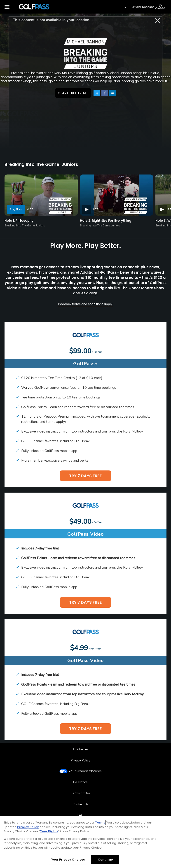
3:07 (95, 209)
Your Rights (49, 831)
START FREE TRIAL (72, 93)
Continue (105, 860)
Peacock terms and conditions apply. (86, 304)
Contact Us (81, 804)
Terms (100, 823)
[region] (85, 842)
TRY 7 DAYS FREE (85, 476)
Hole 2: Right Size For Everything (106, 221)
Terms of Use (80, 793)
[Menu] (7, 7)
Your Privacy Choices (85, 771)
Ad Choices (80, 749)
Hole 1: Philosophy (19, 221)
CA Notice (80, 782)
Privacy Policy (80, 760)
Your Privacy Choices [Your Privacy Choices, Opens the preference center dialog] (68, 860)
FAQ (81, 815)
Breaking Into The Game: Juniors (25, 226)
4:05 (30, 209)
